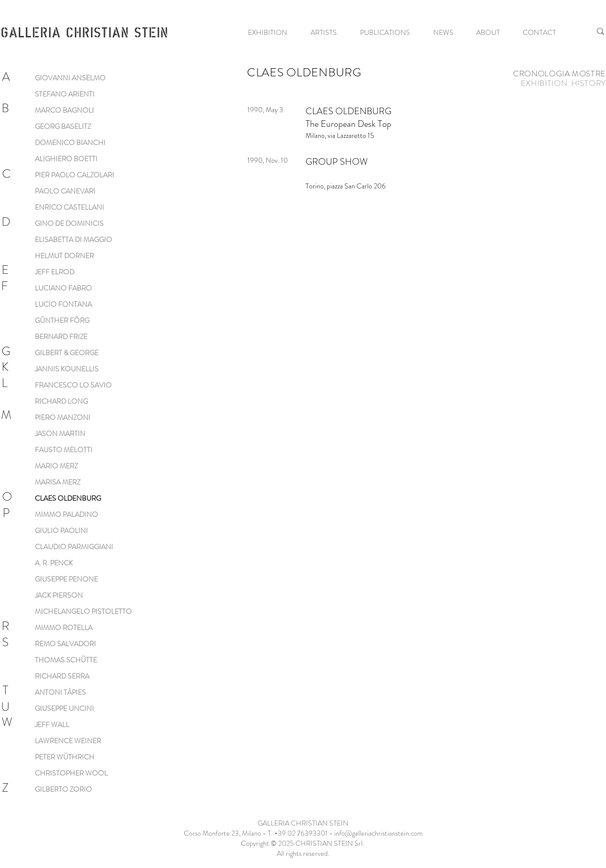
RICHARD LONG (61, 401)
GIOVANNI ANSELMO (70, 78)
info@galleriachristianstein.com (378, 833)
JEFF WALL (52, 725)
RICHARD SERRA (62, 676)
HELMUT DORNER (64, 256)
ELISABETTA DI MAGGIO (73, 239)
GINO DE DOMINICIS (69, 223)
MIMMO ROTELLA (64, 628)
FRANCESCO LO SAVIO (73, 385)
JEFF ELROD (55, 272)
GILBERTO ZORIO (63, 789)
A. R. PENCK (54, 563)
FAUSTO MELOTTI (64, 450)
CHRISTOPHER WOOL (71, 773)
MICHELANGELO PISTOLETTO (83, 611)
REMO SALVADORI (65, 644)
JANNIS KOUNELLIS (67, 369)
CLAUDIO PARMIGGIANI (74, 547)
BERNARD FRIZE (61, 336)
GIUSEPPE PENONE (66, 579)
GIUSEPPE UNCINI (64, 708)
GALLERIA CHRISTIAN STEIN (84, 32)
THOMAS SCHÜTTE (66, 660)
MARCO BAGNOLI (64, 110)
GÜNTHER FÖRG (62, 320)
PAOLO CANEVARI (65, 191)
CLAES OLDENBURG (68, 498)
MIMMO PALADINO (66, 514)
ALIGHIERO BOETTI (66, 159)
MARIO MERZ (56, 466)
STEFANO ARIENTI (65, 94)
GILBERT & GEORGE (67, 353)
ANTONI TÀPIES (60, 692)
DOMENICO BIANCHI (70, 142)
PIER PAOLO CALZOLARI (74, 175)
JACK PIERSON (59, 595)
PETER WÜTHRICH (65, 757)
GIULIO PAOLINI (61, 531)
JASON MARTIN (60, 433)
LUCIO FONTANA (63, 304)
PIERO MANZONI (63, 417)
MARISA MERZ (58, 482)
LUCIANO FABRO (63, 288)
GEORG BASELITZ (63, 126)
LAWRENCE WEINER (68, 741)
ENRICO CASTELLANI (69, 207)
